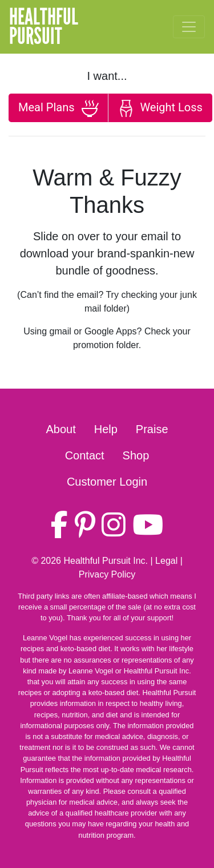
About (60, 429)
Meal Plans (58, 108)
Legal (166, 561)
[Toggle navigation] (189, 27)
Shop (136, 455)
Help (106, 429)
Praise (152, 429)
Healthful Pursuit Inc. (106, 561)
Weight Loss (160, 108)
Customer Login (107, 482)
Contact (85, 455)
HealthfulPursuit (44, 27)
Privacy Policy (107, 574)
